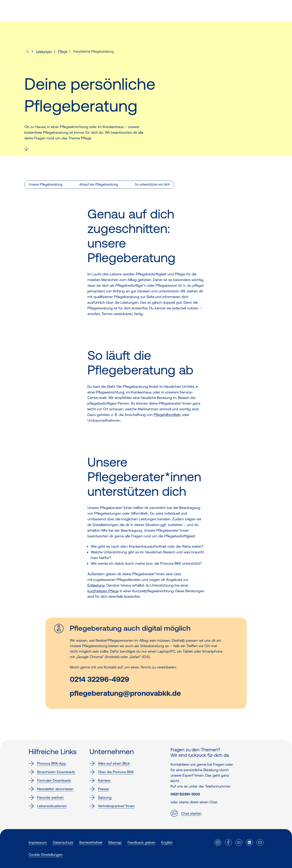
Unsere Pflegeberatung (46, 184)
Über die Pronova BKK (112, 772)
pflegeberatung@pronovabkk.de (125, 693)
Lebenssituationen (48, 806)
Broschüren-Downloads (52, 772)
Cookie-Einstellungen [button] (46, 855)
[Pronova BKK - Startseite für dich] (27, 53)
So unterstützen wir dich (152, 184)
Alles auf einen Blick (110, 763)
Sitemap (115, 842)
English (167, 842)
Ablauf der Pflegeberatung (99, 184)
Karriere (100, 780)
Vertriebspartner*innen (112, 806)
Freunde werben (46, 797)
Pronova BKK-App (47, 763)
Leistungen (44, 51)
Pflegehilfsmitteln (167, 415)
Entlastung (96, 585)
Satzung (100, 797)
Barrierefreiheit (91, 842)
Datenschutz (63, 842)
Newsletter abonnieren (51, 789)
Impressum (38, 842)
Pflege (63, 51)
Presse (99, 789)
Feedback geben (141, 842)
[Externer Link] (218, 842)
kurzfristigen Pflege (103, 591)
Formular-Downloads (50, 780)
